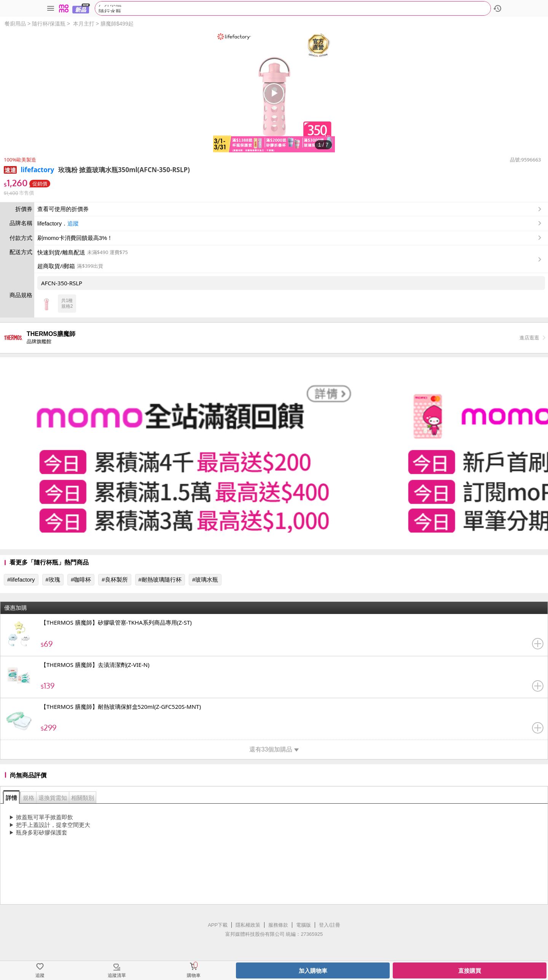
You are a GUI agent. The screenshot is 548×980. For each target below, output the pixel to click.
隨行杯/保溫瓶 (49, 24)
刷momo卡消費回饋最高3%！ (75, 238)
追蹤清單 (117, 975)
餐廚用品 (15, 24)
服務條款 (278, 925)
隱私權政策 (248, 925)
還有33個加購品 (274, 749)
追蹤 (73, 223)
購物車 (194, 975)
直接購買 (470, 971)
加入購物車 (313, 971)
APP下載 (218, 925)
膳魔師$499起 (117, 24)
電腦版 (303, 925)
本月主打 (84, 24)
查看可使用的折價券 (290, 209)
